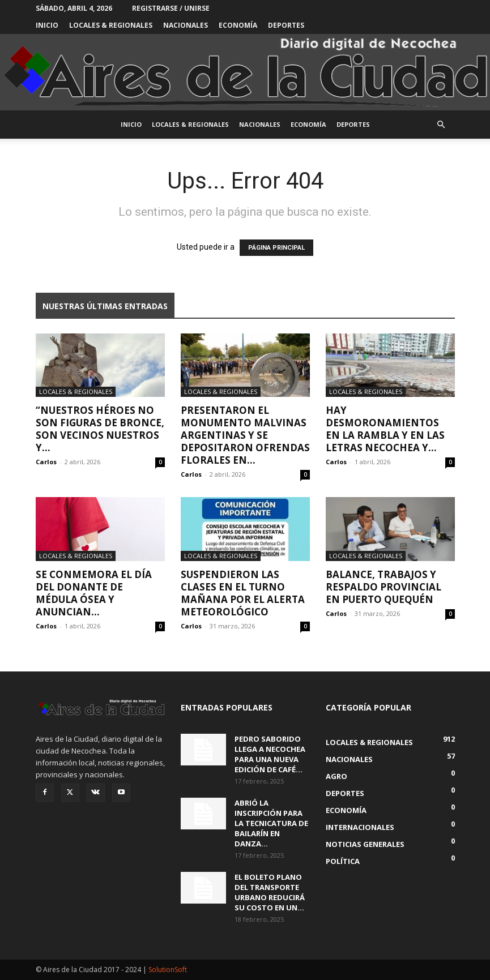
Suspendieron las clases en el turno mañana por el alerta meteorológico (243, 593)
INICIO (47, 25)
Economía (238, 25)
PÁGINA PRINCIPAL (276, 248)
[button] (441, 125)
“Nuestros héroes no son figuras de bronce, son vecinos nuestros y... (100, 429)
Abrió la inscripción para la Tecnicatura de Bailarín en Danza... (271, 823)
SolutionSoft (168, 970)
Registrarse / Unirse (171, 8)
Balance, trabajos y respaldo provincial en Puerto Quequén (384, 587)
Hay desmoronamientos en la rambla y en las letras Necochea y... (385, 429)
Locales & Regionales (111, 25)
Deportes (286, 25)
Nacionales (186, 25)
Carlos (46, 462)
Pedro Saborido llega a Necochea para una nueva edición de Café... (270, 754)
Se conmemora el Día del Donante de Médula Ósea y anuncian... (94, 593)
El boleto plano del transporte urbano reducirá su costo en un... (270, 892)
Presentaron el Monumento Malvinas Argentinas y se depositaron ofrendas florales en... (245, 435)
